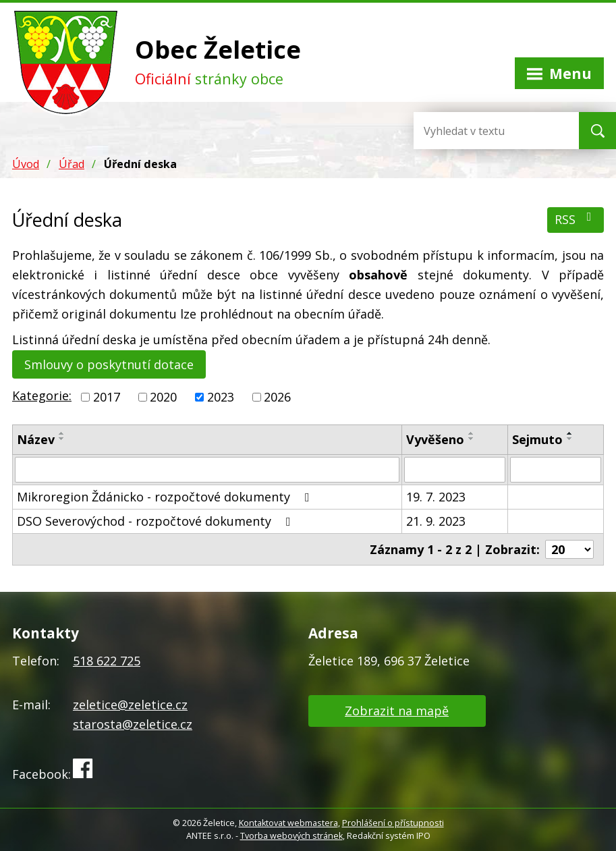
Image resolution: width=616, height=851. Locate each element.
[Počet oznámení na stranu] (569, 549)
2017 (107, 397)
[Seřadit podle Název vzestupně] (62, 433)
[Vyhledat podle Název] (207, 470)
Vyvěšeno (435, 439)
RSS (576, 219)
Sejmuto (537, 439)
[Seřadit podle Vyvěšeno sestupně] (472, 439)
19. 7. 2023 (436, 497)
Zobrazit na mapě (397, 711)
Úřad (72, 164)
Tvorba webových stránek (291, 836)
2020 (163, 397)
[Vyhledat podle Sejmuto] (556, 470)
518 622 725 (107, 661)
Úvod (26, 164)
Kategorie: (42, 395)
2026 (277, 397)
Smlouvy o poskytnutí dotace (109, 364)
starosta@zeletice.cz (133, 724)
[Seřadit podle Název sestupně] (62, 439)
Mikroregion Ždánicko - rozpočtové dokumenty (166, 497)
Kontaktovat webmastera (288, 823)
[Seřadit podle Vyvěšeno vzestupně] (472, 433)
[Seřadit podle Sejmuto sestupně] (570, 439)
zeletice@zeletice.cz (130, 705)
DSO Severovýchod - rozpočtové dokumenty (157, 521)
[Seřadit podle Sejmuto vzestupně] (570, 433)
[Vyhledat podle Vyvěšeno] (454, 470)
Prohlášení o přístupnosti (393, 823)
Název (36, 439)
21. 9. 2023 (436, 521)
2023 (221, 397)
